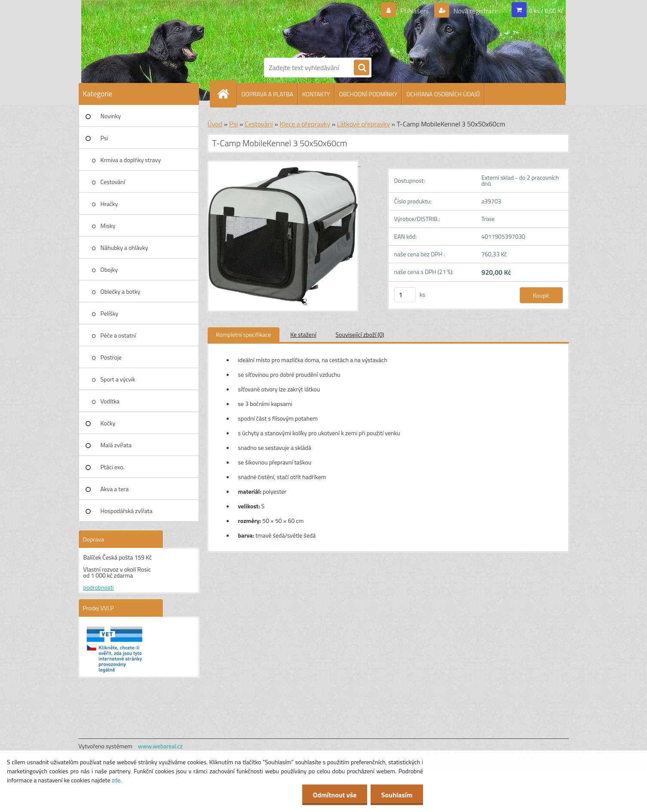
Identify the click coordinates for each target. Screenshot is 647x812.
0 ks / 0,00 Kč (546, 11)
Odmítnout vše (334, 795)
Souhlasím (397, 795)
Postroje (111, 357)
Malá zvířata (116, 445)
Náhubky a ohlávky (124, 248)
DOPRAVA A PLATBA (268, 94)
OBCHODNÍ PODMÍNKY (368, 94)
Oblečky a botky (121, 291)
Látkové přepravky (363, 124)
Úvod (215, 124)
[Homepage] (227, 94)
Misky (108, 226)
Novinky (111, 116)
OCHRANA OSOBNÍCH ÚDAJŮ (443, 94)
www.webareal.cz (160, 746)
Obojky (109, 269)
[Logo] (294, 27)
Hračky (109, 204)
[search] (362, 68)
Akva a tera (115, 489)
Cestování (113, 182)
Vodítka (110, 401)
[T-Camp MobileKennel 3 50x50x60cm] (284, 164)
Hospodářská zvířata (127, 511)
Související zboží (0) (360, 334)
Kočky (108, 423)
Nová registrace (475, 11)
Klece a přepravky (305, 124)
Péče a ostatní (118, 335)
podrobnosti (99, 587)
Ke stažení (303, 334)
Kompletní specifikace (244, 334)
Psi (104, 138)
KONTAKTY (316, 94)
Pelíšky (110, 313)
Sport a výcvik (118, 379)
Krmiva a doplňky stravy (131, 160)
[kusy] (405, 295)
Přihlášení (414, 11)
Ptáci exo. (113, 467)
